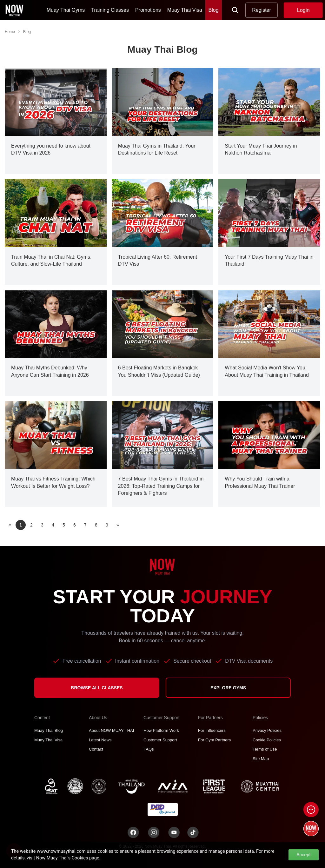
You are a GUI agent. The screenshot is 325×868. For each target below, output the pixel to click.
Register (262, 10)
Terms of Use (265, 749)
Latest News (100, 740)
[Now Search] (235, 10)
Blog (214, 10)
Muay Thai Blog (49, 730)
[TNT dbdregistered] (163, 809)
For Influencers (212, 730)
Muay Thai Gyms (66, 10)
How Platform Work (161, 730)
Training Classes (110, 10)
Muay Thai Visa (185, 10)
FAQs (149, 749)
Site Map (261, 759)
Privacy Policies (267, 730)
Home (10, 32)
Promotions (148, 10)
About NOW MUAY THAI (111, 730)
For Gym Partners (214, 740)
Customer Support (160, 740)
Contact (96, 749)
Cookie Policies (267, 740)
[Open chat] (311, 810)
